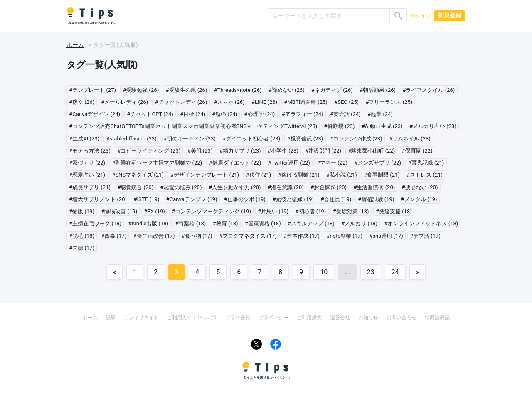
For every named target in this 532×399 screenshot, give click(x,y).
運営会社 (340, 318)
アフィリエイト (141, 318)
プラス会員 (238, 318)
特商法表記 (437, 318)
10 (324, 272)
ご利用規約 (309, 318)
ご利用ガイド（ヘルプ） (192, 318)
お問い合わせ (401, 318)
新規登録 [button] (450, 15)
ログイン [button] (421, 16)
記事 (111, 318)
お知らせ (368, 318)
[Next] (418, 272)
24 (395, 272)
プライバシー (273, 318)
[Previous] (115, 272)
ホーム (75, 45)
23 (371, 272)
